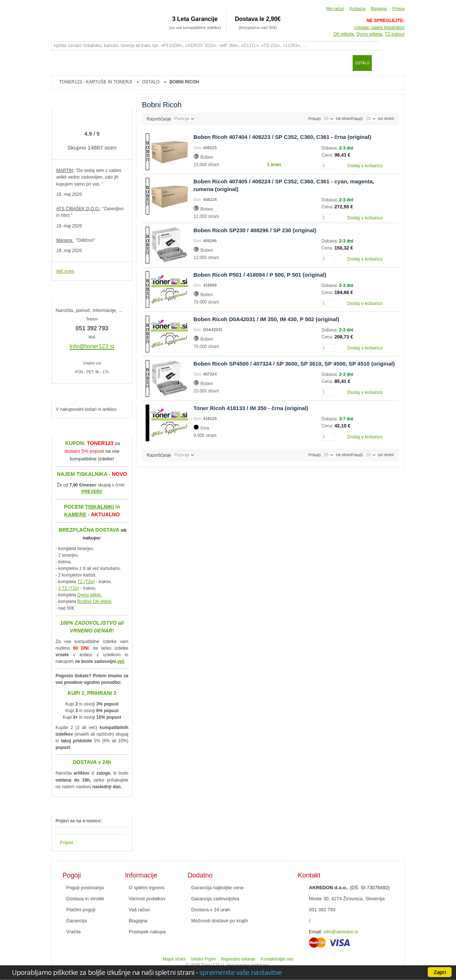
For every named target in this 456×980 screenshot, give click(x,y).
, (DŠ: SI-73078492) (349, 888)
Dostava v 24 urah (211, 910)
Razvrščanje (159, 119)
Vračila (73, 932)
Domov (61, 63)
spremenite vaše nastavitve (241, 972)
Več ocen (65, 271)
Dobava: (330, 148)
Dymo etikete (370, 34)
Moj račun (335, 8)
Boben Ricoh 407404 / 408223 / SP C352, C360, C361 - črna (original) (282, 137)
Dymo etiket (89, 595)
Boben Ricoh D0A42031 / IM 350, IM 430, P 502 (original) (266, 319)
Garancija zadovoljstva (215, 899)
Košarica (358, 8)
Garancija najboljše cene (217, 888)
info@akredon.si (341, 932)
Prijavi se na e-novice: (79, 821)
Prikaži (357, 119)
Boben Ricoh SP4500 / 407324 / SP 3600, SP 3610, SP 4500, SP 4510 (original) (294, 364)
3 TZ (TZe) (69, 588)
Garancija (76, 921)
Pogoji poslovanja (85, 888)
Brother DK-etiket (94, 602)
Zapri (440, 972)
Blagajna (379, 8)
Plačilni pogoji (81, 910)
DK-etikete (344, 34)
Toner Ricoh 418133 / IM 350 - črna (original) (251, 408)
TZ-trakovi (395, 34)
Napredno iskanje (238, 959)
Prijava (398, 8)
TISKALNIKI (99, 507)
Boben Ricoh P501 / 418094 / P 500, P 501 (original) (260, 275)
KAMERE (75, 514)
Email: (316, 932)
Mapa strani (174, 959)
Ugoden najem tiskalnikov (379, 28)
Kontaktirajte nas (277, 959)
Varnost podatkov (147, 899)
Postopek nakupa (147, 932)
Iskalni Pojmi (203, 959)
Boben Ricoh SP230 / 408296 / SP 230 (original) (255, 230)
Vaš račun (139, 910)
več (121, 661)
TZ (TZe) (86, 582)
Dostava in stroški (85, 899)
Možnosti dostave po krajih (220, 921)
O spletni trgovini (147, 888)
